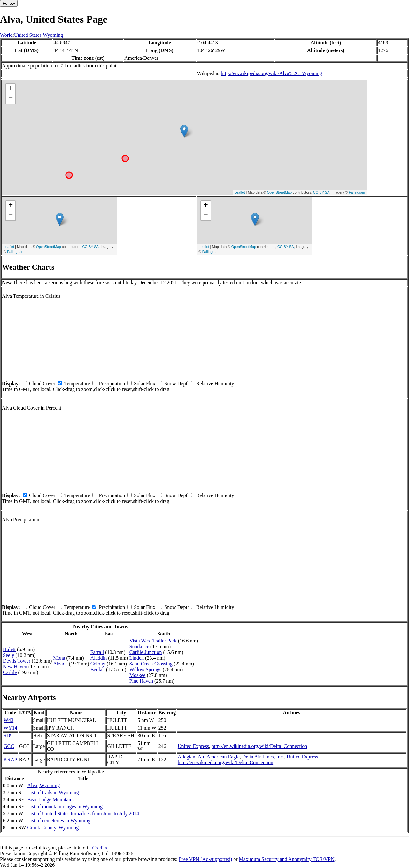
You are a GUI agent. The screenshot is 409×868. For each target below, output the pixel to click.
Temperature (77, 384)
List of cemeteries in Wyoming (59, 821)
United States (28, 35)
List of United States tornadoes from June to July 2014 (83, 814)
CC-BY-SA (321, 192)
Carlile (10, 672)
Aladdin (99, 658)
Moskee (138, 675)
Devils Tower (17, 661)
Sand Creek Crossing (151, 664)
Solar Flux (145, 384)
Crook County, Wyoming (53, 828)
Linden (137, 658)
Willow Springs (145, 669)
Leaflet (239, 192)
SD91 (9, 736)
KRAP (10, 760)
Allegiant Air (191, 757)
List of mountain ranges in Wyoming (65, 807)
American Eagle (223, 757)
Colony (98, 664)
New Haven (15, 667)
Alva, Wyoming (43, 785)
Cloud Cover (42, 384)
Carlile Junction (146, 652)
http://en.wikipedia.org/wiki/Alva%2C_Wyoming (271, 73)
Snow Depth (177, 384)
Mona (59, 658)
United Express (193, 746)
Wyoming (53, 35)
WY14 (10, 728)
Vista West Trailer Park (153, 641)
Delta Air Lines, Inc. (263, 757)
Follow (9, 3)
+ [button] (11, 89)
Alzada (60, 664)
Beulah (98, 669)
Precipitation (112, 384)
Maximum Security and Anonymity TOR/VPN (287, 859)
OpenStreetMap (280, 192)
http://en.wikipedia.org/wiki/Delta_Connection (259, 746)
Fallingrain (357, 192)
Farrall (97, 652)
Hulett (9, 649)
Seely (9, 655)
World (6, 35)
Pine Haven (141, 681)
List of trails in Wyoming (53, 792)
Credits (99, 848)
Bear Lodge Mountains (51, 799)
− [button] (11, 99)
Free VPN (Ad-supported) (205, 859)
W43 (8, 720)
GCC (9, 746)
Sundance (139, 646)
